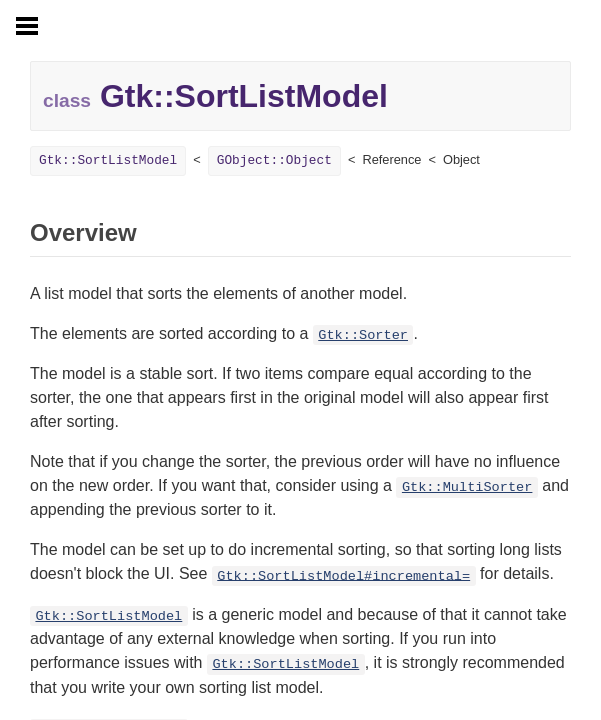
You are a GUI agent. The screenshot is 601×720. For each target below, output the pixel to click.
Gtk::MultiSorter (467, 487)
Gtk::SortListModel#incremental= (343, 575)
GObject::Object (274, 160)
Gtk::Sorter (363, 335)
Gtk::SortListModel (108, 160)
